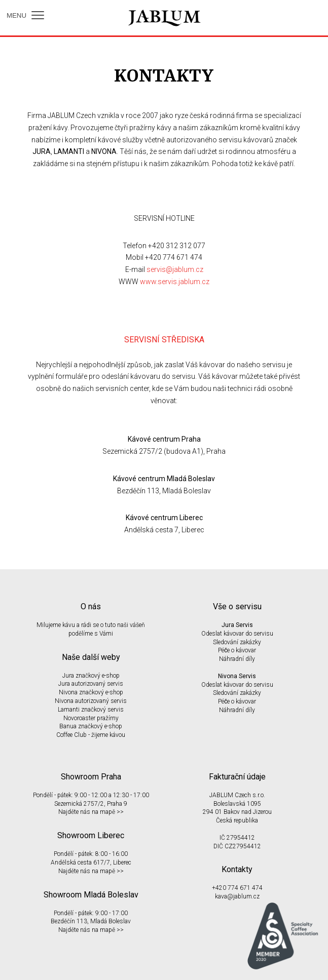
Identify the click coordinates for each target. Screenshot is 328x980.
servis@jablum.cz (175, 269)
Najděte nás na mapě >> (91, 812)
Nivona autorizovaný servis (91, 701)
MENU (25, 15)
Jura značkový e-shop (91, 676)
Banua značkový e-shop (91, 726)
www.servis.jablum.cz (175, 282)
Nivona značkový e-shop (91, 692)
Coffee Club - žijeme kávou (91, 735)
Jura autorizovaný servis (91, 684)
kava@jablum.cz (237, 896)
